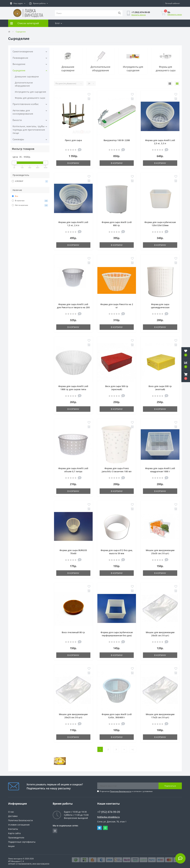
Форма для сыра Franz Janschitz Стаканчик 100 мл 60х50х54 (117, 471)
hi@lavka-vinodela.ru (108, 817)
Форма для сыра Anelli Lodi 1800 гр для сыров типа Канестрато (73, 389)
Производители (16, 838)
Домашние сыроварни (27, 77)
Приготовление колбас (26, 104)
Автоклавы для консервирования (23, 112)
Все (15, 196)
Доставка (13, 816)
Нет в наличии (30, 205)
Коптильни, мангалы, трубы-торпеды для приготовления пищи (29, 130)
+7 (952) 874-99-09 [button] (109, 812)
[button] (18, 3)
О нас (11, 812)
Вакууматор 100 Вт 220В (117, 140)
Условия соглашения (19, 825)
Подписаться (170, 786)
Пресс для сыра (73, 140)
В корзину (73, 163)
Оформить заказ (175, 14)
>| (133, 749)
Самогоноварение (23, 51)
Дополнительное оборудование (24, 84)
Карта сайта (14, 833)
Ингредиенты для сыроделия (31, 92)
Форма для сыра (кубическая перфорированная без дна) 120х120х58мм (117, 635)
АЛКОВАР (30, 181)
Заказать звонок (139, 15)
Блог (59, 23)
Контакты (13, 829)
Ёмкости (17, 120)
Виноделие (19, 64)
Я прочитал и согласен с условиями (126, 791)
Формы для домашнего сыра (30, 98)
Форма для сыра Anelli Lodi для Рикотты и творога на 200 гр (73, 307)
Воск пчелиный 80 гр (73, 632)
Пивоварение (20, 58)
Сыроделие (19, 70)
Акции (11, 846)
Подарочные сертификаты (22, 842)
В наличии (30, 201)
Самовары (18, 139)
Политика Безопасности (121, 791)
